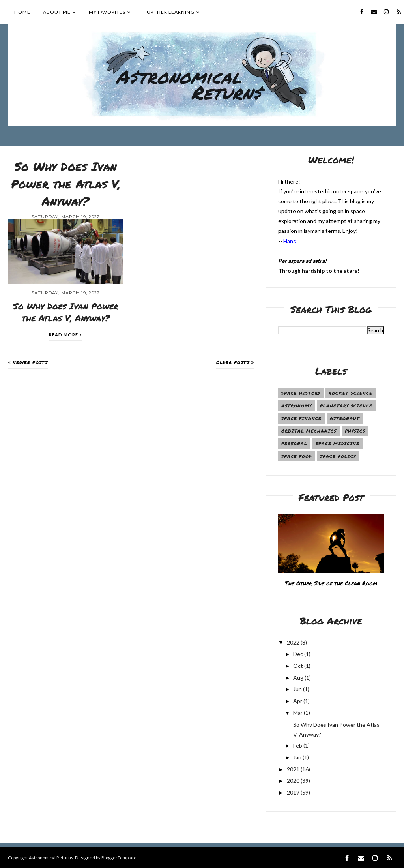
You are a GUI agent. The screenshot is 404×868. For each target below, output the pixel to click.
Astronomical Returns (51, 858)
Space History (301, 393)
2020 (293, 781)
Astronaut (345, 418)
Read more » (65, 335)
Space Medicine (338, 443)
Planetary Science (346, 406)
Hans (290, 241)
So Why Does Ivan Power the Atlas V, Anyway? (66, 184)
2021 (293, 769)
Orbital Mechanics (309, 431)
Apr (298, 701)
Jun (297, 689)
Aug (298, 678)
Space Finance (301, 418)
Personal (294, 443)
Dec (298, 654)
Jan (297, 757)
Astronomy (296, 406)
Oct (298, 666)
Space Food (296, 456)
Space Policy (338, 456)
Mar (298, 713)
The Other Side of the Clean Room (331, 583)
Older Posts (233, 362)
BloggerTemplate (119, 858)
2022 (293, 642)
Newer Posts (30, 362)
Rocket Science (351, 393)
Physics (355, 431)
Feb (298, 745)
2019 (293, 792)
